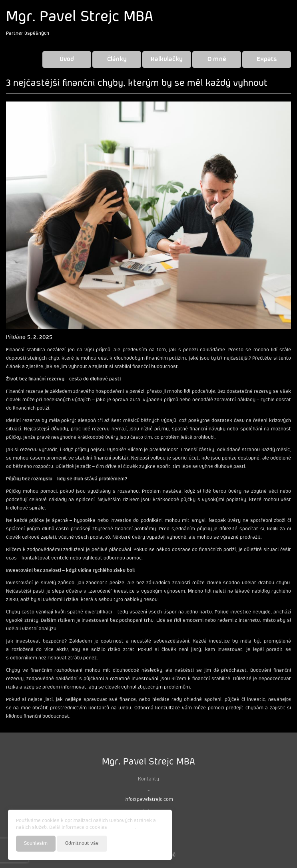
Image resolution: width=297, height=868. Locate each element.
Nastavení (152, 843)
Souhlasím (36, 843)
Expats (267, 59)
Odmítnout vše (82, 843)
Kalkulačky (167, 59)
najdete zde (122, 827)
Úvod (67, 59)
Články (117, 59)
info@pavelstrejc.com (149, 799)
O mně (217, 59)
